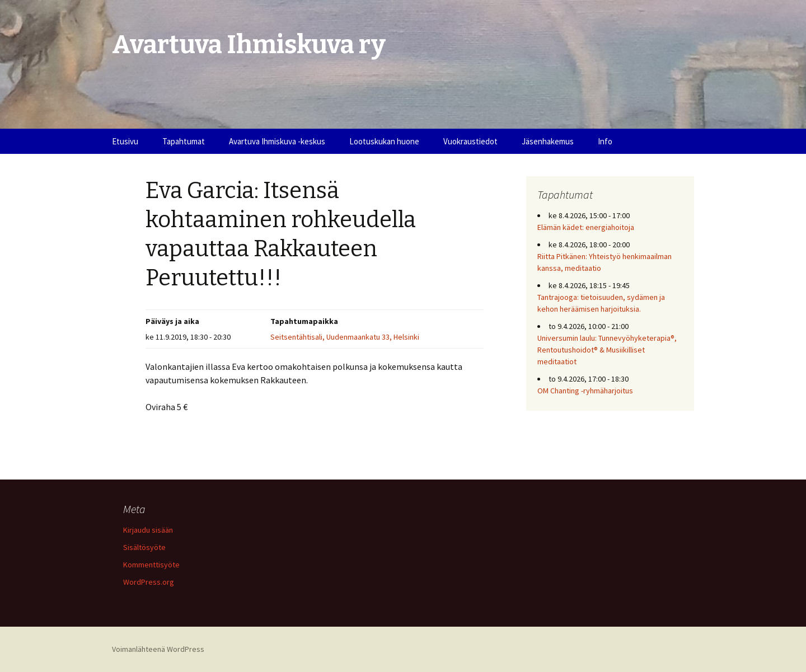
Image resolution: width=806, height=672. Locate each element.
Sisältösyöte (144, 547)
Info (605, 141)
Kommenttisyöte (151, 565)
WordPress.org (149, 582)
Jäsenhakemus (548, 141)
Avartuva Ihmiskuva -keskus (277, 141)
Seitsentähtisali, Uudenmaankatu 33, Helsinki (345, 337)
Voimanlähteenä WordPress (158, 649)
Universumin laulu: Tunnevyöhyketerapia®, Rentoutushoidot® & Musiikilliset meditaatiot (607, 350)
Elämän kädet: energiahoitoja (586, 227)
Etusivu (125, 141)
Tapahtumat (184, 141)
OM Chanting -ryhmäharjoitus (585, 391)
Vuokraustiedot (470, 141)
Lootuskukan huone (384, 141)
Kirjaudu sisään (148, 530)
